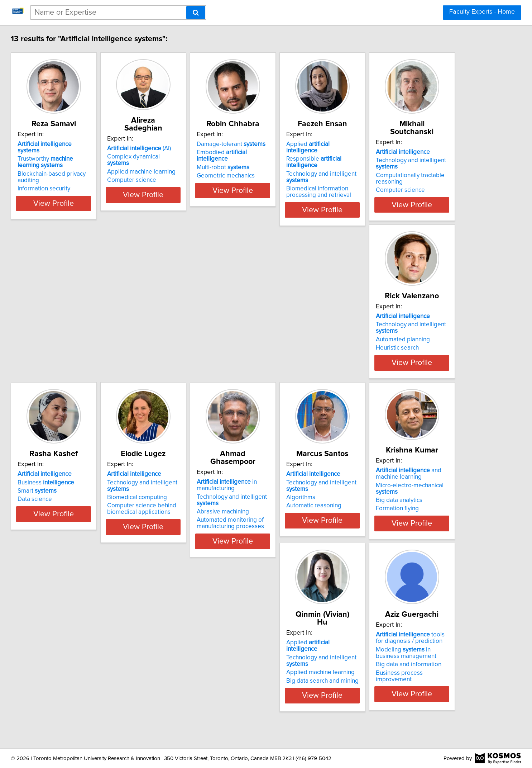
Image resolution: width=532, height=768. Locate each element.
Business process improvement (100, 694)
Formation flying (294, 520)
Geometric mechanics (302, 169)
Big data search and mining (417, 517)
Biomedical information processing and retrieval (413, 179)
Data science (290, 340)
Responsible (424, 152)
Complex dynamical (203, 149)
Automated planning (193, 338)
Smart (293, 332)
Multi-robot (299, 161)
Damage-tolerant (307, 144)
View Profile (103, 203)
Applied (418, 144)
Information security (84, 182)
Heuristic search (187, 346)
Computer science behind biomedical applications (415, 350)
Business (301, 323)
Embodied (314, 152)
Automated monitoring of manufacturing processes (92, 527)
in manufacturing (88, 489)
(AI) (197, 141)
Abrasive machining (84, 515)
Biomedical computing (410, 338)
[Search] (196, 13)
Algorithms (180, 509)
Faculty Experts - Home (482, 12)
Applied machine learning (200, 157)
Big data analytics (296, 512)
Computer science (190, 166)
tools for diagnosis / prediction (97, 659)
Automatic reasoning (193, 517)
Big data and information (91, 686)
